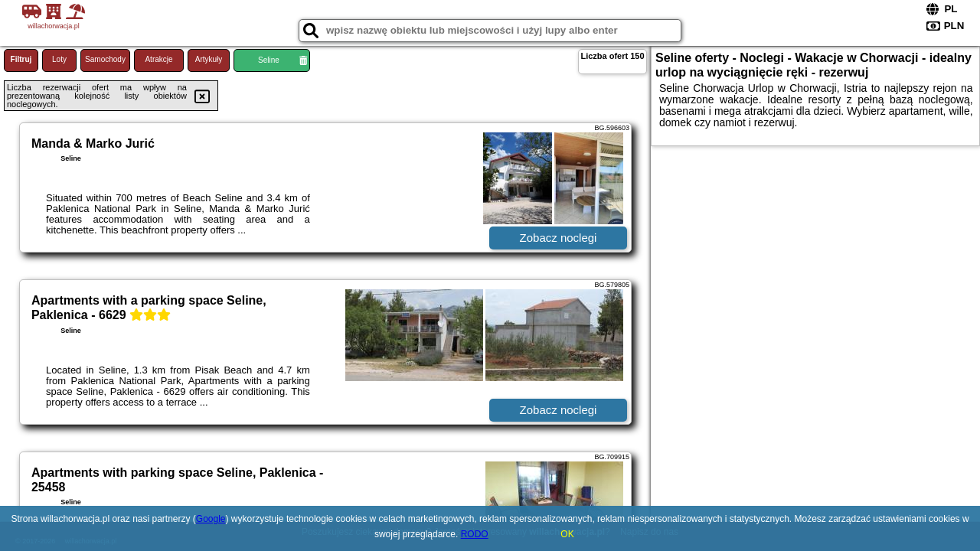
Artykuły (209, 59)
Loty (59, 59)
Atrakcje (158, 59)
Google (211, 519)
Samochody (105, 59)
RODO (475, 534)
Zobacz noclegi (559, 238)
